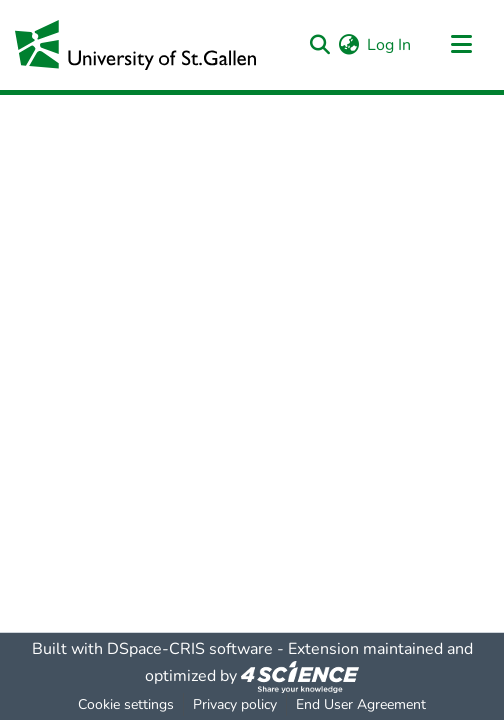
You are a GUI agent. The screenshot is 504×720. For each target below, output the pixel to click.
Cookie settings (126, 704)
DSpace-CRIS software (190, 649)
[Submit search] (319, 45)
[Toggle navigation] (461, 45)
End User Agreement (361, 704)
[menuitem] (348, 45)
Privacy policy (235, 704)
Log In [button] (390, 45)
